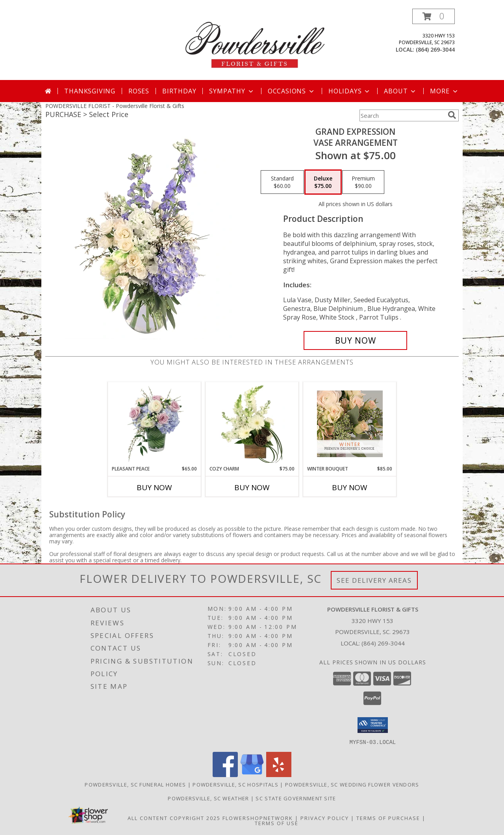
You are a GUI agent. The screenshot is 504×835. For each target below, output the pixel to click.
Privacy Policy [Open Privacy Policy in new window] (325, 818)
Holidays (350, 91)
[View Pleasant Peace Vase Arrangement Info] (155, 424)
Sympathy (232, 91)
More (444, 91)
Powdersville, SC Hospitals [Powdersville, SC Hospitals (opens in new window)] (235, 784)
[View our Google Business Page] (252, 775)
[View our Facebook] (225, 775)
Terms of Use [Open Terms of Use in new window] (277, 823)
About (400, 91)
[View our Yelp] (279, 775)
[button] (434, 16)
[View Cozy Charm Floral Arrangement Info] (252, 424)
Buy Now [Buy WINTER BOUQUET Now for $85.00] (350, 487)
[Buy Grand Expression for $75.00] (355, 340)
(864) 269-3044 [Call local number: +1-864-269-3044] (435, 49)
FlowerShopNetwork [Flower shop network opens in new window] (258, 818)
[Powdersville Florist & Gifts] (255, 44)
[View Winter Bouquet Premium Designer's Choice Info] (350, 424)
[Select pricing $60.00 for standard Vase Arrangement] (282, 182)
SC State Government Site (296, 798)
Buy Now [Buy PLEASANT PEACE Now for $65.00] (154, 487)
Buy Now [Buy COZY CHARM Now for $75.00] (252, 487)
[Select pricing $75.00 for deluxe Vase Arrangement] (323, 182)
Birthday (179, 91)
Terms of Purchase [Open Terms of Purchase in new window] (388, 818)
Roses (139, 91)
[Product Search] (402, 115)
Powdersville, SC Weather (208, 798)
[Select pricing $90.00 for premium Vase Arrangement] (363, 182)
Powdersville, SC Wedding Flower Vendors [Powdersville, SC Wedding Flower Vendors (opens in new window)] (352, 784)
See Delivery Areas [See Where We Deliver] (374, 580)
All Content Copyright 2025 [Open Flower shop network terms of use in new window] (174, 818)
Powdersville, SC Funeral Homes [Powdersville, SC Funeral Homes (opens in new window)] (135, 784)
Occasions (292, 91)
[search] (452, 115)
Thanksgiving (90, 91)
